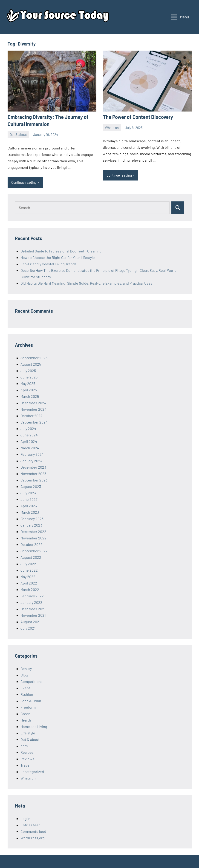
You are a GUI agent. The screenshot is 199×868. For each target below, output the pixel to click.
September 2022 (34, 551)
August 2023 (31, 486)
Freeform (28, 707)
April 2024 (29, 441)
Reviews (27, 759)
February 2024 (32, 454)
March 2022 (30, 589)
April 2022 (29, 583)
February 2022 (32, 596)
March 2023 (30, 512)
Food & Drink (31, 701)
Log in (25, 818)
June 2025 (29, 377)
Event (25, 688)
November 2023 (33, 474)
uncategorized (32, 772)
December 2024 (33, 403)
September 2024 (34, 422)
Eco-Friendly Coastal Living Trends (49, 264)
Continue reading (24, 182)
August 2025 (31, 364)
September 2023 (34, 480)
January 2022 (31, 602)
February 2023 (32, 519)
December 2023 (33, 467)
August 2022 (31, 557)
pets (24, 746)
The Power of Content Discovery (138, 117)
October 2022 (32, 544)
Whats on (112, 128)
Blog (24, 675)
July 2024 (28, 428)
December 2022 (33, 531)
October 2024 (32, 416)
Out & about (18, 135)
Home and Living (34, 726)
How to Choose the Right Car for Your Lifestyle (58, 257)
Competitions (32, 681)
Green (25, 714)
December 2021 (33, 609)
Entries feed (30, 825)
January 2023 (31, 525)
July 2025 (28, 371)
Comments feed (33, 831)
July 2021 (28, 628)
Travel (25, 765)
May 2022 (28, 577)
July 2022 (28, 564)
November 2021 (33, 615)
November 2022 (33, 538)
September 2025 (34, 358)
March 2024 (30, 448)
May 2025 (28, 383)
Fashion (27, 694)
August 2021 (30, 622)
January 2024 (31, 461)
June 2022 (29, 570)
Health (26, 720)
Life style (28, 733)
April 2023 (29, 506)
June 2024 (29, 435)
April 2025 (29, 390)
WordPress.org (33, 838)
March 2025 (30, 396)
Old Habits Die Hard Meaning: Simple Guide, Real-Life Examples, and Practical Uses (86, 283)
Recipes (27, 752)
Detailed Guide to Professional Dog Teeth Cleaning (61, 251)
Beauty (26, 669)
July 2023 (28, 493)
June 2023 (29, 499)
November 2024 (33, 409)
